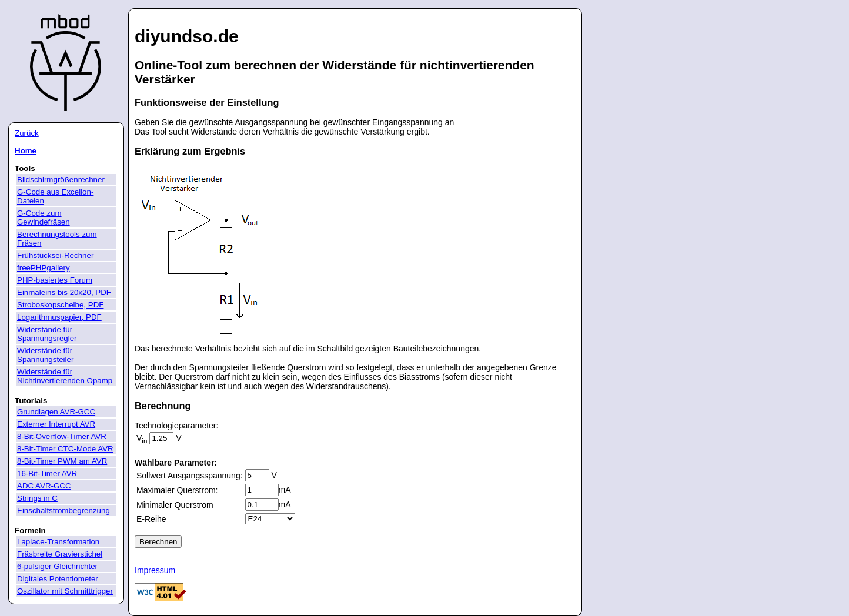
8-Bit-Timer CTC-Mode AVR (65, 449)
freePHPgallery (44, 268)
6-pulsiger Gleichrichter (57, 566)
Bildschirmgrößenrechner (61, 180)
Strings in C (37, 498)
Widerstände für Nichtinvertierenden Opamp (65, 376)
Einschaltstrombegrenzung (63, 510)
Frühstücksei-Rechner (55, 255)
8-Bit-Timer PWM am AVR (62, 461)
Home (26, 151)
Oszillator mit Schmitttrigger (65, 591)
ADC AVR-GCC (44, 486)
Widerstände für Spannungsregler (47, 334)
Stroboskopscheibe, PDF (60, 305)
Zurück (27, 133)
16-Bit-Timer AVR (47, 473)
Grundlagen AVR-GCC (56, 412)
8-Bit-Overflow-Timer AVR (62, 436)
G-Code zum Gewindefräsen (44, 217)
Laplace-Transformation (58, 542)
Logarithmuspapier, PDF (59, 317)
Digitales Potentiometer (58, 579)
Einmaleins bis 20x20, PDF (64, 292)
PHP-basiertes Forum (55, 280)
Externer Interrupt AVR (56, 424)
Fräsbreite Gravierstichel (60, 554)
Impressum (155, 570)
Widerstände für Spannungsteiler (45, 355)
